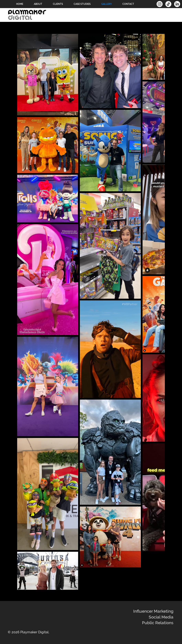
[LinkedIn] (177, 4)
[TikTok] (168, 4)
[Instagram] (160, 4)
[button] (82, 4)
